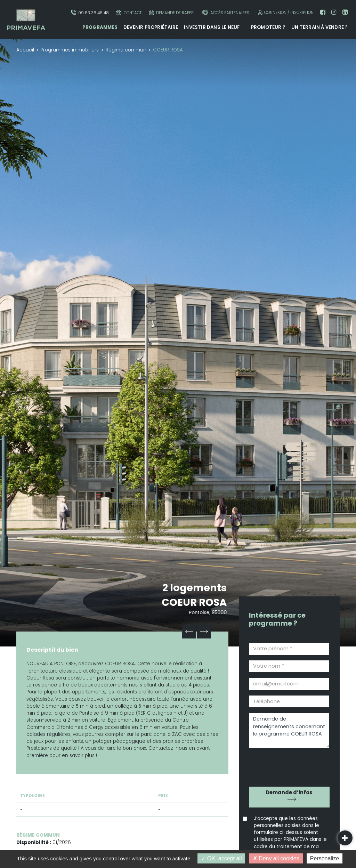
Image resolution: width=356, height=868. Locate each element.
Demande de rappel (172, 13)
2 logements (195, 588)
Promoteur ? (268, 27)
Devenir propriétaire (151, 27)
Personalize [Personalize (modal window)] (325, 858)
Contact (129, 13)
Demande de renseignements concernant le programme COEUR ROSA (289, 730)
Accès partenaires (226, 13)
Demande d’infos (289, 792)
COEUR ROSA (195, 602)
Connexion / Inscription (285, 12)
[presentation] (289, 765)
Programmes (100, 27)
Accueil (25, 50)
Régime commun (126, 50)
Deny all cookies (276, 858)
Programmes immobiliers (70, 50)
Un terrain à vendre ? (319, 27)
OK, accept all (221, 858)
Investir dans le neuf (212, 27)
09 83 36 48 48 (90, 13)
